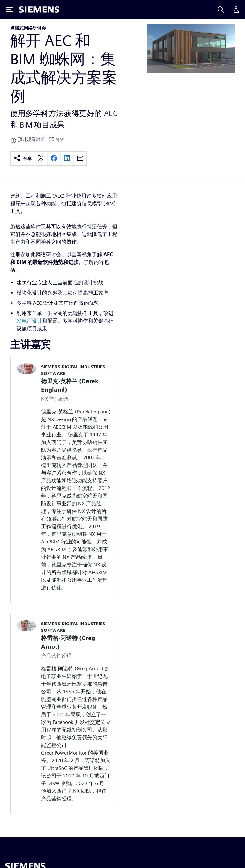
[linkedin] (67, 159)
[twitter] (41, 159)
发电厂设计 (29, 321)
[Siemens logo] (39, 10)
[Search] (221, 10)
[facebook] (54, 159)
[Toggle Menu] (10, 10)
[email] (80, 159)
